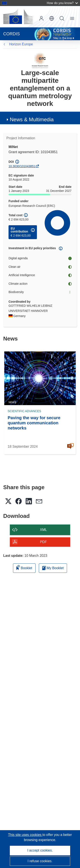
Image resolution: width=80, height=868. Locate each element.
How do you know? (62, 3)
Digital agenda (40, 258)
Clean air (40, 267)
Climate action (40, 284)
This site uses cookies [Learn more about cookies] (25, 835)
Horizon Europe (21, 44)
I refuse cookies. (40, 861)
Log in (41, 18)
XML (43, 530)
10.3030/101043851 (22, 166)
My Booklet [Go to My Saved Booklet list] (53, 568)
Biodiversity (40, 292)
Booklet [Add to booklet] (24, 567)
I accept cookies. (40, 850)
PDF (44, 542)
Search (62, 18)
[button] (52, 18)
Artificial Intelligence (40, 275)
